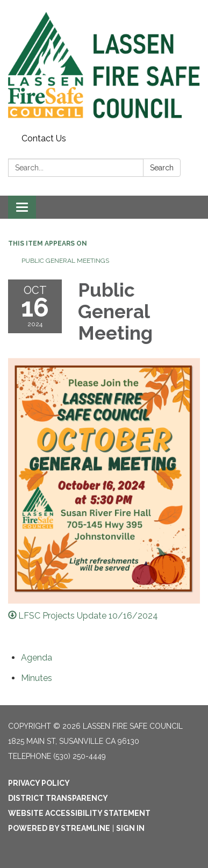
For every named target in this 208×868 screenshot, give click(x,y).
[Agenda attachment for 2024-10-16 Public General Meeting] (37, 658)
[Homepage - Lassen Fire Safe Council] (104, 65)
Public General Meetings (65, 261)
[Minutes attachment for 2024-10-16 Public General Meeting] (37, 678)
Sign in (130, 828)
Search (162, 168)
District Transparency (58, 798)
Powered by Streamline (59, 828)
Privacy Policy (39, 783)
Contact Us (44, 138)
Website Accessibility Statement (79, 813)
